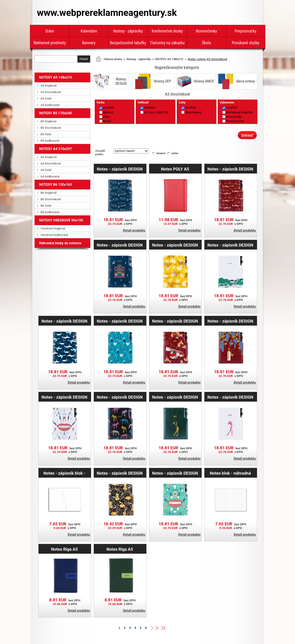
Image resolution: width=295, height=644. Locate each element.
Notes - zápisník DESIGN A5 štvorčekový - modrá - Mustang (120, 169)
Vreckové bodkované (54, 235)
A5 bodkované (50, 105)
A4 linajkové (49, 157)
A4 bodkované (50, 176)
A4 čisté (46, 170)
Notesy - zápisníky (128, 31)
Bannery (89, 43)
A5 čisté (46, 99)
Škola (206, 43)
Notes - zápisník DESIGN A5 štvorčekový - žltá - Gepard (175, 245)
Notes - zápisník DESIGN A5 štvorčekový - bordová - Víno (230, 321)
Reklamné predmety (50, 43)
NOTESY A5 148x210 (56, 77)
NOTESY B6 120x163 (56, 185)
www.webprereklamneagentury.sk (107, 13)
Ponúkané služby (246, 43)
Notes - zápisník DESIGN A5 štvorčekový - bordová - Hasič (175, 321)
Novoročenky (206, 31)
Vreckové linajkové (53, 228)
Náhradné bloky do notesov (60, 243)
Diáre (50, 31)
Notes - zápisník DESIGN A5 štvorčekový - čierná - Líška (120, 473)
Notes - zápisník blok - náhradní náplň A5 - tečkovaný (64, 473)
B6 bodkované (50, 212)
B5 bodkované (50, 141)
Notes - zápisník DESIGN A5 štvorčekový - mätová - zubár (175, 473)
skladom (161, 153)
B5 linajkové (49, 121)
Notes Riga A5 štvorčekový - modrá (65, 549)
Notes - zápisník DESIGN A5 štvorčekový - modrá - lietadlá (64, 321)
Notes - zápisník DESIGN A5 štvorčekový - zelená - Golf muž (175, 397)
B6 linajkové (49, 193)
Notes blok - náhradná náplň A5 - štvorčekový (230, 473)
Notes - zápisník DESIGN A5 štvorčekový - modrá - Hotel (120, 245)
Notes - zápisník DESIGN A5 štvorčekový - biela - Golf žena (230, 397)
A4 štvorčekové (51, 163)
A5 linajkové (49, 86)
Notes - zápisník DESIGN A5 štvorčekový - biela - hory (230, 245)
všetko (175, 153)
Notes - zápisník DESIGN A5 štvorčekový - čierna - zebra (120, 397)
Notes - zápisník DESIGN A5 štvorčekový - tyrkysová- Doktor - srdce (120, 321)
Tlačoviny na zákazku (167, 43)
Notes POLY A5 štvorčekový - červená (175, 169)
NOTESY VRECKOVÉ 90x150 (61, 220)
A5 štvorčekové (51, 92)
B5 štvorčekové (51, 128)
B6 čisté (46, 206)
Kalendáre (89, 31)
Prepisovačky (246, 31)
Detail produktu (134, 230)
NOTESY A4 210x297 (56, 149)
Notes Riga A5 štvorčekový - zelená (120, 549)
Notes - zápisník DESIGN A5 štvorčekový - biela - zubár (64, 397)
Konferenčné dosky (167, 31)
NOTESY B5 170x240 (56, 113)
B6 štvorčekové (51, 199)
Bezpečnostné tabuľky (128, 43)
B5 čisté (46, 134)
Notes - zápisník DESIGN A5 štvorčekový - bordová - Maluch (230, 169)
